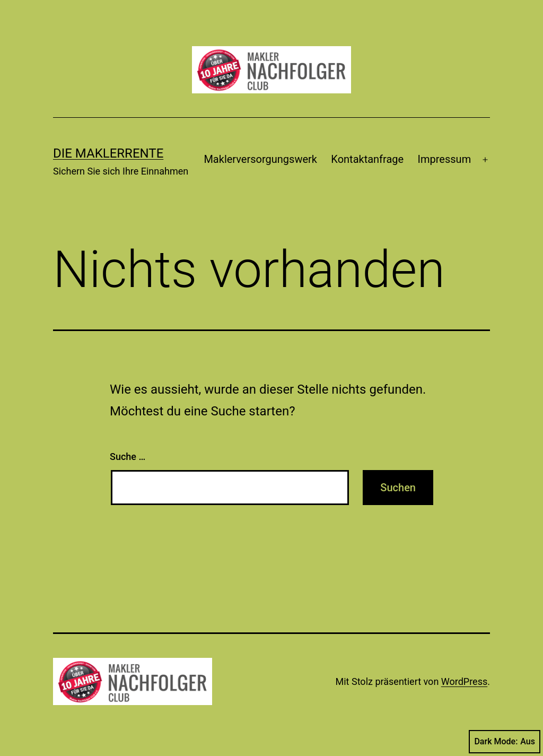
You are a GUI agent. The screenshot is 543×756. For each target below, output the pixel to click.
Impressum (445, 159)
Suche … (128, 457)
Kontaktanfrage (367, 159)
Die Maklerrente (108, 153)
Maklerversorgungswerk (260, 159)
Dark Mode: (505, 742)
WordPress (464, 681)
